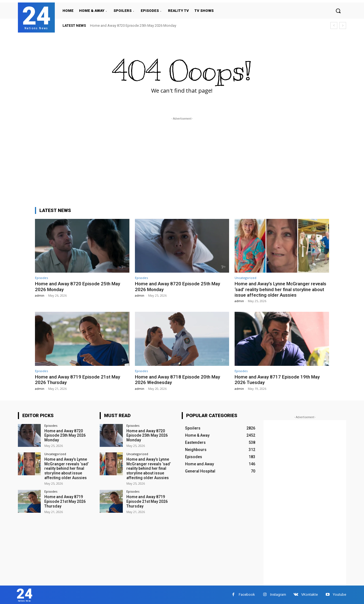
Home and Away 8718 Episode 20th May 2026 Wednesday (177, 380)
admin (40, 295)
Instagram (278, 594)
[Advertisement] (182, 160)
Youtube (339, 594)
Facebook (247, 594)
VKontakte (309, 594)
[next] (343, 25)
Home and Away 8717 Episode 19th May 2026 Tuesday (277, 380)
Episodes (41, 278)
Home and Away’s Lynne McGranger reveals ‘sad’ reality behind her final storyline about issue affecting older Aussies (280, 289)
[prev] (334, 25)
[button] (338, 11)
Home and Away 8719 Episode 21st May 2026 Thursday (78, 380)
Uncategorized (245, 278)
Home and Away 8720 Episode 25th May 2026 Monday (133, 25)
